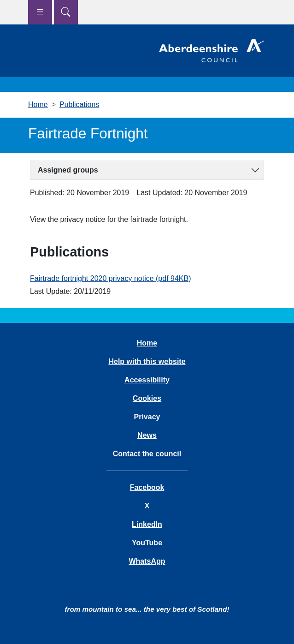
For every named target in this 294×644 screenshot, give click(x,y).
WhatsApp (147, 561)
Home (38, 104)
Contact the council (147, 454)
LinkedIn (147, 524)
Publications (79, 104)
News (147, 435)
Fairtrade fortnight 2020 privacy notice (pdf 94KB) (111, 278)
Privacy (147, 417)
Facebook (147, 487)
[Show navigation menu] (40, 12)
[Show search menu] (66, 12)
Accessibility (147, 380)
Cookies (147, 398)
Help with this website (147, 361)
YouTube (147, 543)
